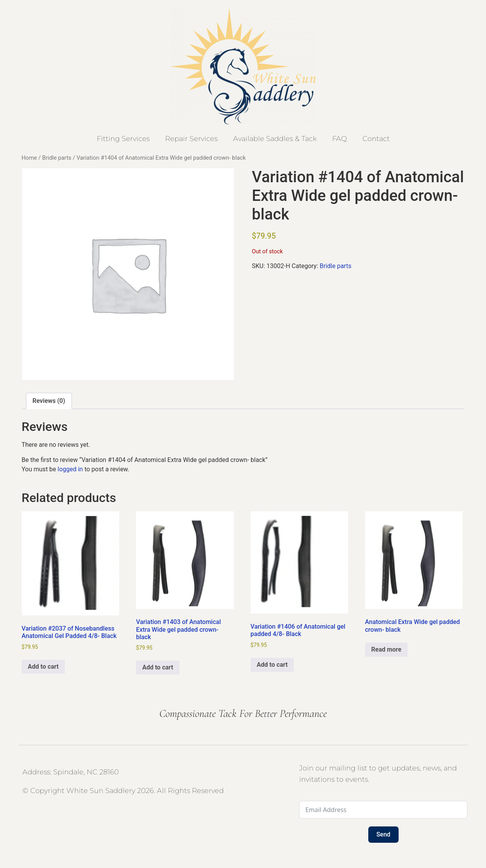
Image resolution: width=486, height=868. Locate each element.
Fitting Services (123, 139)
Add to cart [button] (44, 667)
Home (30, 158)
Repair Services (191, 139)
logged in (70, 469)
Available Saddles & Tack (275, 139)
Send (383, 834)
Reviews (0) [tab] (49, 401)
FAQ (340, 139)
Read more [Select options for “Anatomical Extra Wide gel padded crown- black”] (387, 649)
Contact (376, 139)
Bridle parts (57, 158)
